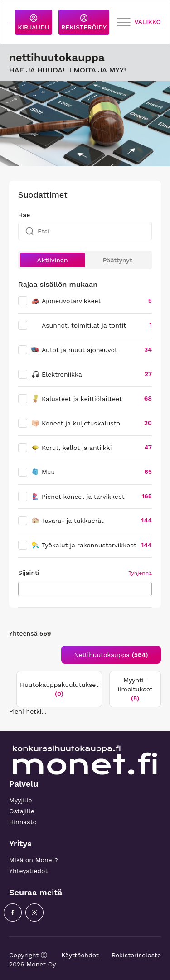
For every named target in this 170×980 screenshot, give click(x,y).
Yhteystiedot (28, 871)
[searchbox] (23, 589)
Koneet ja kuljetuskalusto (75, 423)
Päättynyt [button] (118, 260)
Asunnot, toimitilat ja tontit (84, 325)
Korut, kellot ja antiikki (71, 448)
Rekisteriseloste (136, 955)
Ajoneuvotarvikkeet (66, 301)
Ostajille (22, 811)
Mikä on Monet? (34, 860)
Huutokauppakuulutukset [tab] (59, 689)
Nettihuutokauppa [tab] (111, 655)
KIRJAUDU (34, 23)
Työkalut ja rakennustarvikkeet (84, 545)
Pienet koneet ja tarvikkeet (78, 497)
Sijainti (29, 573)
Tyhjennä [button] (140, 573)
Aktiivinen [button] (53, 260)
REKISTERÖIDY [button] (84, 23)
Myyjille (21, 800)
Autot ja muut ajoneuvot (74, 350)
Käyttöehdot (80, 955)
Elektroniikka (56, 374)
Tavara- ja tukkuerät (67, 521)
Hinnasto (23, 822)
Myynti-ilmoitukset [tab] (135, 689)
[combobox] (85, 589)
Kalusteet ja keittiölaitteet (76, 399)
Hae (24, 215)
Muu (43, 472)
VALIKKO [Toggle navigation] (139, 22)
